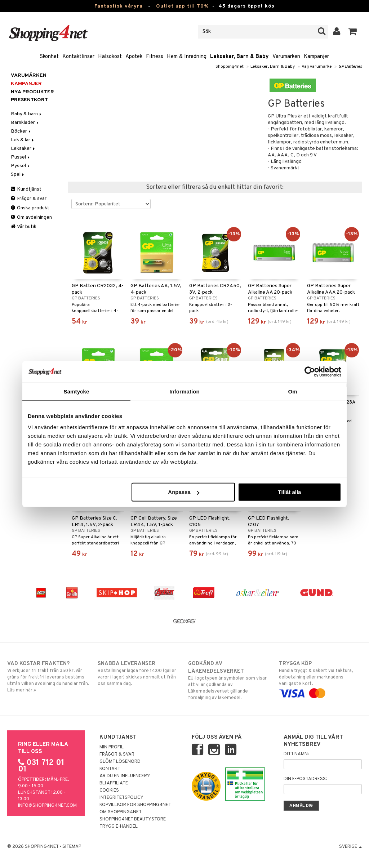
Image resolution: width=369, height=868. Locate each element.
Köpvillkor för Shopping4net (135, 805)
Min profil (112, 747)
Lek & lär (23, 140)
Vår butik (24, 227)
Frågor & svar (29, 199)
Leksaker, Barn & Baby (239, 57)
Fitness (155, 57)
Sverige (350, 847)
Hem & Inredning (187, 57)
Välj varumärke (317, 67)
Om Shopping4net (121, 812)
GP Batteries (350, 67)
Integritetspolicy (121, 798)
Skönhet (49, 57)
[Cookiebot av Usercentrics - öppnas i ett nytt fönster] (310, 371)
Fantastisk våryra (119, 6)
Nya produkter (32, 92)
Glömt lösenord (120, 762)
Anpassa (184, 492)
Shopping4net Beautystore (133, 819)
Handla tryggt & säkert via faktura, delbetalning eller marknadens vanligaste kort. (320, 678)
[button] (353, 32)
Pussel (21, 157)
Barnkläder (25, 123)
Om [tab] (292, 391)
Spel (18, 175)
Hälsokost (110, 57)
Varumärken (286, 57)
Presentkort (29, 100)
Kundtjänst (26, 189)
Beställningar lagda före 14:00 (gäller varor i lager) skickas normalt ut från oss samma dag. (139, 673)
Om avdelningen (31, 217)
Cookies (109, 791)
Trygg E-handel (119, 827)
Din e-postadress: (305, 779)
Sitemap (72, 847)
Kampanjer (316, 57)
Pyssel (21, 166)
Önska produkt (30, 208)
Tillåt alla (289, 492)
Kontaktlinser (78, 57)
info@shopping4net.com (47, 806)
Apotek (134, 57)
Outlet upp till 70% (182, 6)
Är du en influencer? (125, 776)
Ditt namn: (296, 754)
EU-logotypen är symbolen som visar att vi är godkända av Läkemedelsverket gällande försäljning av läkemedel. (230, 680)
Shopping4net (230, 67)
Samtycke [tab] (77, 391)
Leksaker (23, 149)
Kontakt (110, 769)
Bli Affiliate (114, 783)
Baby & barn (27, 114)
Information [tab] (184, 391)
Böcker (21, 131)
